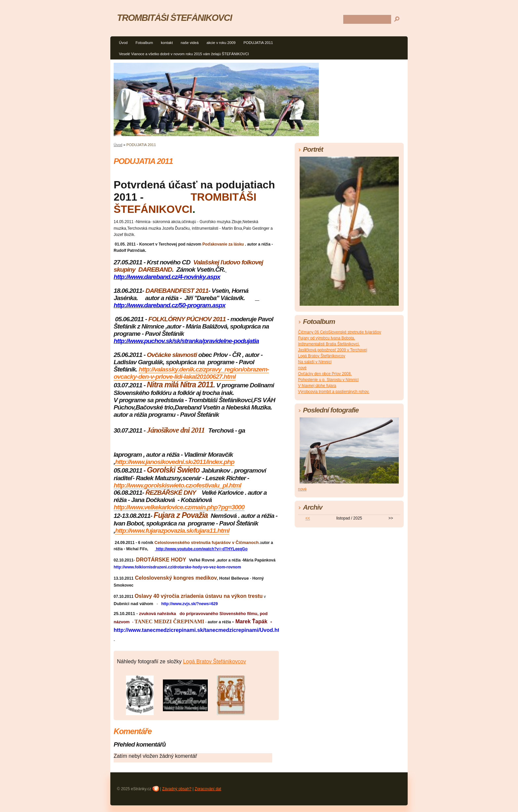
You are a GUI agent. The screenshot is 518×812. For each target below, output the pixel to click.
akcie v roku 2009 (221, 43)
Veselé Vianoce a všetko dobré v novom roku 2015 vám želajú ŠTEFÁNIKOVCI (184, 54)
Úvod (123, 43)
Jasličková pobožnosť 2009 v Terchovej (333, 350)
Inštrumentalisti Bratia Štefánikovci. (329, 344)
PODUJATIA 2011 (258, 43)
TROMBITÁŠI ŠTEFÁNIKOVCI (174, 18)
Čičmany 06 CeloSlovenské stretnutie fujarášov (339, 332)
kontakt (167, 43)
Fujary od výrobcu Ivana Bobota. (327, 338)
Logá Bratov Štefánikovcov (214, 661)
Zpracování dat (208, 789)
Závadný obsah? (177, 789)
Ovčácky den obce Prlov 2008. (325, 374)
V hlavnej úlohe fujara (317, 386)
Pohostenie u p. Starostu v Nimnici (328, 380)
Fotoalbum (144, 43)
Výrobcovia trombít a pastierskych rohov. (334, 392)
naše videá (190, 43)
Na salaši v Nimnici (315, 362)
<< (308, 518)
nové (302, 368)
